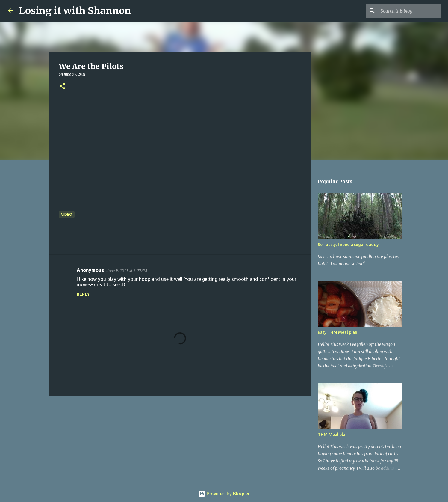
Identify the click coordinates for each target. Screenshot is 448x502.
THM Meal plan (333, 435)
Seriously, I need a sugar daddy (348, 245)
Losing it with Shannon (75, 11)
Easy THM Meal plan (337, 332)
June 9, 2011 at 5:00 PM (127, 270)
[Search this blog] (410, 11)
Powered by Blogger (224, 494)
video (67, 214)
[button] (62, 86)
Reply (83, 294)
